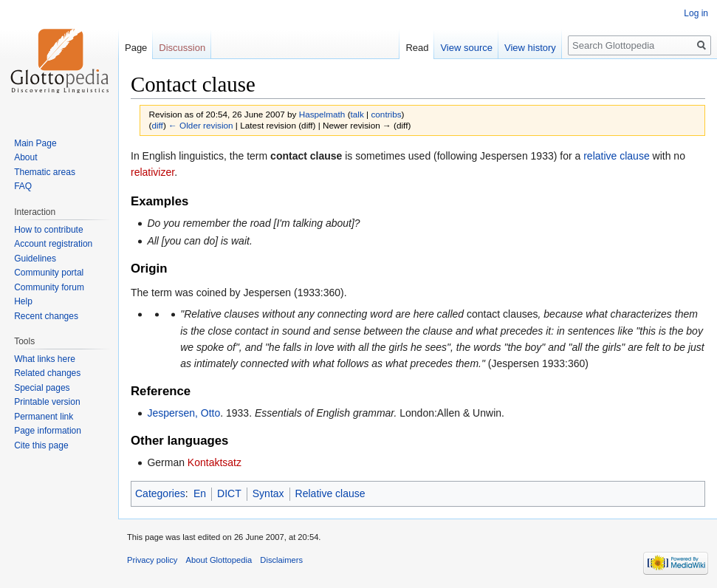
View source (466, 48)
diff (157, 125)
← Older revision (201, 125)
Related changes (47, 373)
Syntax (268, 493)
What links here (45, 359)
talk (357, 114)
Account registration (53, 244)
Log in (696, 13)
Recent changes (46, 316)
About (25, 157)
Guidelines (35, 259)
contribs (386, 114)
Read (417, 48)
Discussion (182, 48)
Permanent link (44, 417)
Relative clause (330, 493)
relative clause (617, 156)
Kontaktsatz (215, 462)
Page (136, 48)
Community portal (49, 273)
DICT (229, 493)
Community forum (49, 287)
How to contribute (48, 230)
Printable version (47, 402)
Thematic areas (45, 172)
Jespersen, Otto (183, 413)
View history (530, 48)
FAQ (23, 186)
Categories (160, 493)
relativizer (152, 172)
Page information (48, 431)
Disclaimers (281, 560)
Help (23, 301)
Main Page (35, 143)
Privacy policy (152, 560)
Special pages (42, 388)
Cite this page (41, 445)
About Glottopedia (219, 560)
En (200, 493)
